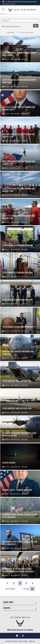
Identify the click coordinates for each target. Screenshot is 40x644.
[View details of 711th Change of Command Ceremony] (20, 239)
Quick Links (8, 602)
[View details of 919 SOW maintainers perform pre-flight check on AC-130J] (20, 430)
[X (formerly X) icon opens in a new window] (23, 636)
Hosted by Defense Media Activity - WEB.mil (20, 641)
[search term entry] (20, 21)
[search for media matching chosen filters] (36, 26)
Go (32, 589)
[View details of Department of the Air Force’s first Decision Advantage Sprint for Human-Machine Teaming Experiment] (20, 565)
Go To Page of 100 (17, 589)
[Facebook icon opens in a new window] (17, 636)
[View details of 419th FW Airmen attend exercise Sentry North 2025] (20, 49)
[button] (10, 4)
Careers (7, 608)
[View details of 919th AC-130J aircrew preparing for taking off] (20, 348)
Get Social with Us (20, 617)
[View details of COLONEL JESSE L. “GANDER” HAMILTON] (20, 484)
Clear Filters (11, 33)
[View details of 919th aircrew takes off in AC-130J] (20, 375)
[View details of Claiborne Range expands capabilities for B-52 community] (20, 511)
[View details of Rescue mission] (20, 457)
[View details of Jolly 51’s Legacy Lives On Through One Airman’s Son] (20, 104)
